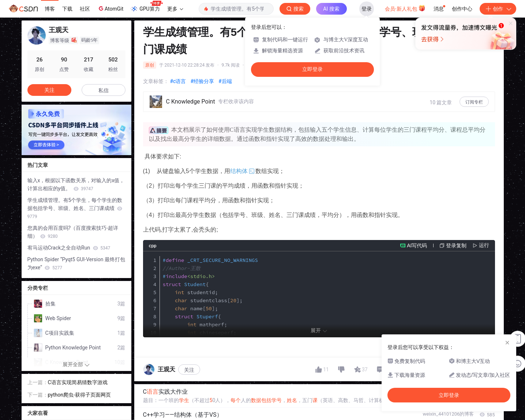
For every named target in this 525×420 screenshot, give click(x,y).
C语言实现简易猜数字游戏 (78, 382)
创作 (498, 9)
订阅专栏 (474, 102)
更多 (175, 9)
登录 (367, 9)
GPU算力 (147, 7)
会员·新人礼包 (405, 8)
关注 (189, 370)
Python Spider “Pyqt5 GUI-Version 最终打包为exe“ (76, 263)
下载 (67, 9)
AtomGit (110, 8)
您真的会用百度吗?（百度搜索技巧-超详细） (73, 232)
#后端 (225, 81)
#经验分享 (202, 81)
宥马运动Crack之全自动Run (69, 248)
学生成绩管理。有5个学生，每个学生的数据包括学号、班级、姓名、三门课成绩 (75, 208)
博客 (50, 9)
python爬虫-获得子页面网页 (79, 395)
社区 (85, 9)
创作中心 (462, 9)
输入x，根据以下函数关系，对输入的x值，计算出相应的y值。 (76, 184)
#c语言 (178, 81)
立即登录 (312, 69)
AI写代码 (417, 245)
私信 (104, 90)
